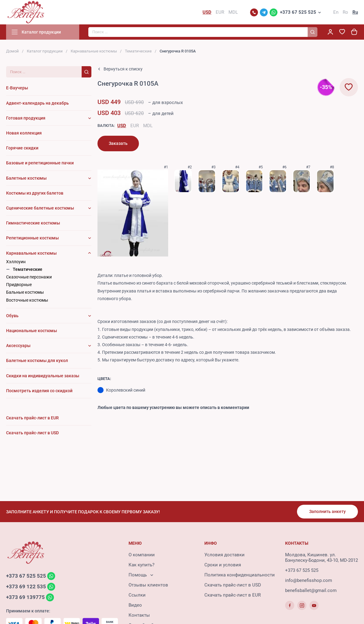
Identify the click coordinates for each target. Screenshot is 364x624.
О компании (142, 555)
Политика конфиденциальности (240, 575)
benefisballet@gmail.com (311, 590)
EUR (135, 126)
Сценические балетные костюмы (40, 208)
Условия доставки (224, 555)
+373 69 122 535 (26, 586)
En (336, 12)
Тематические (138, 51)
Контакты (139, 615)
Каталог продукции (45, 51)
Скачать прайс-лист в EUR (233, 595)
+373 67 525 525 (298, 12)
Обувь (12, 316)
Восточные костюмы (27, 300)
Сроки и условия (223, 565)
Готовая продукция (26, 118)
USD (122, 126)
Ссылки (137, 595)
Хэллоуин (16, 262)
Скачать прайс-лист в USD (233, 585)
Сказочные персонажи (29, 277)
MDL (148, 126)
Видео (135, 605)
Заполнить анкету (327, 511)
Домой (12, 51)
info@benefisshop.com (309, 580)
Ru (355, 12)
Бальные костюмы (25, 292)
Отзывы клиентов (148, 585)
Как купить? (141, 565)
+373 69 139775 (25, 597)
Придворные (19, 285)
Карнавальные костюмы (94, 51)
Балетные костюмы (26, 178)
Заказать (118, 143)
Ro (345, 12)
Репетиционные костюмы (32, 238)
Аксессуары (18, 346)
